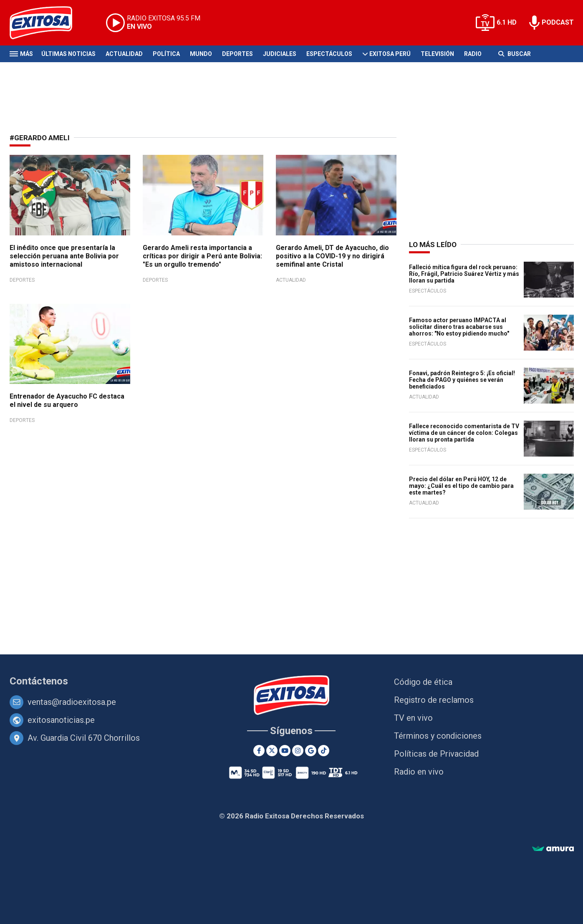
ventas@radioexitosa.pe (72, 702)
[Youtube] (285, 751)
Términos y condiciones (438, 736)
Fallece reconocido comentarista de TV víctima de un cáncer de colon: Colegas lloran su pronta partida (464, 433)
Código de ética (423, 682)
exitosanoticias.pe (61, 720)
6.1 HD (507, 22)
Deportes (237, 54)
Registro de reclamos (434, 700)
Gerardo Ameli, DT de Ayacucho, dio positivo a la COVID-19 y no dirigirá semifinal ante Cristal (332, 256)
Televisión (437, 54)
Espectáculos (329, 54)
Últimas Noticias (68, 54)
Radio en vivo (419, 772)
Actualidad (124, 54)
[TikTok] (324, 751)
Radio (473, 54)
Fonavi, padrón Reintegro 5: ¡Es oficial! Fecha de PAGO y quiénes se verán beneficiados (462, 380)
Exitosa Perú (390, 54)
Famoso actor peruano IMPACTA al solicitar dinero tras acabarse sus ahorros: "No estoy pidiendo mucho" (459, 327)
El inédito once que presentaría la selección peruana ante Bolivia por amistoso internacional (64, 256)
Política (166, 54)
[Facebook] (259, 751)
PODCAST (558, 22)
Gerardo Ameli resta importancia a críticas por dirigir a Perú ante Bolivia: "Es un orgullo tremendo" (202, 256)
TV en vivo (413, 718)
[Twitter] (272, 751)
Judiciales (280, 54)
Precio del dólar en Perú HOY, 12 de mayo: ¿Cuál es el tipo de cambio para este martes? (461, 486)
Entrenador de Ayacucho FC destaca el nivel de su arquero (67, 400)
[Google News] (311, 751)
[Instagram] (298, 751)
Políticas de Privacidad (436, 754)
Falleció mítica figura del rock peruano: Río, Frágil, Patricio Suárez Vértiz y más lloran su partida (464, 274)
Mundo (201, 54)
